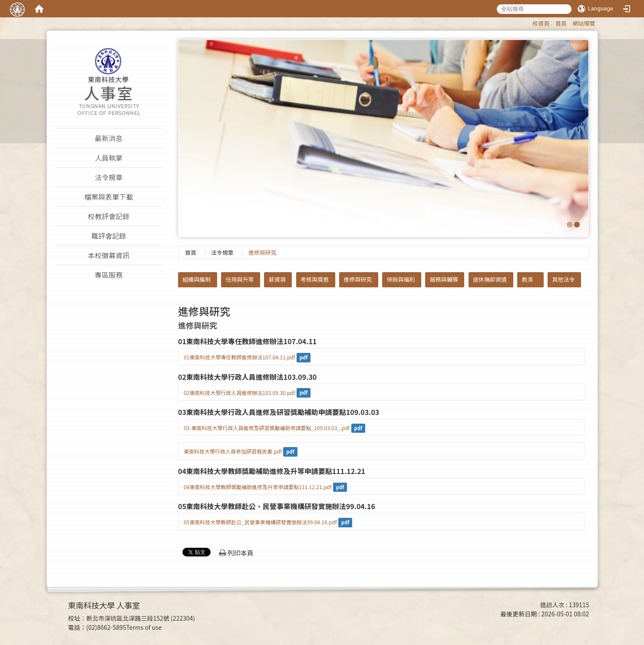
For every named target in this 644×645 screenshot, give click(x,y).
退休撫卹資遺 (490, 279)
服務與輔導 (444, 279)
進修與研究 (358, 279)
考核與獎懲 (315, 279)
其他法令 (564, 279)
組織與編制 (197, 279)
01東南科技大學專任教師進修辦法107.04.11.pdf (239, 357)
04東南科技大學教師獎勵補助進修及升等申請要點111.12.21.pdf (258, 487)
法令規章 (222, 252)
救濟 (527, 279)
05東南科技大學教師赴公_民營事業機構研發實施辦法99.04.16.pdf (260, 522)
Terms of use (144, 627)
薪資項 (277, 279)
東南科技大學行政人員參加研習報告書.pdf (233, 451)
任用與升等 (240, 279)
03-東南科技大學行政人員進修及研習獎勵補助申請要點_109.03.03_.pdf (267, 428)
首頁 (561, 23)
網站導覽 (584, 23)
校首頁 (541, 23)
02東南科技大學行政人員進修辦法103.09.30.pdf (239, 393)
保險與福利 (401, 279)
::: (528, 22)
